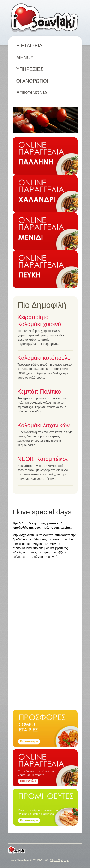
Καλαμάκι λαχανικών (44, 425)
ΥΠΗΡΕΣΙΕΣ (30, 69)
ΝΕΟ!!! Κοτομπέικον (43, 459)
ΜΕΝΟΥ (28, 57)
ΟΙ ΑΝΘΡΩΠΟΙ (32, 81)
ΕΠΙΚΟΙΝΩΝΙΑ (32, 93)
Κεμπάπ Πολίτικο (39, 391)
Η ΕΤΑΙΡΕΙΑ (29, 46)
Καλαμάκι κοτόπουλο (44, 358)
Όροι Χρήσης (60, 860)
